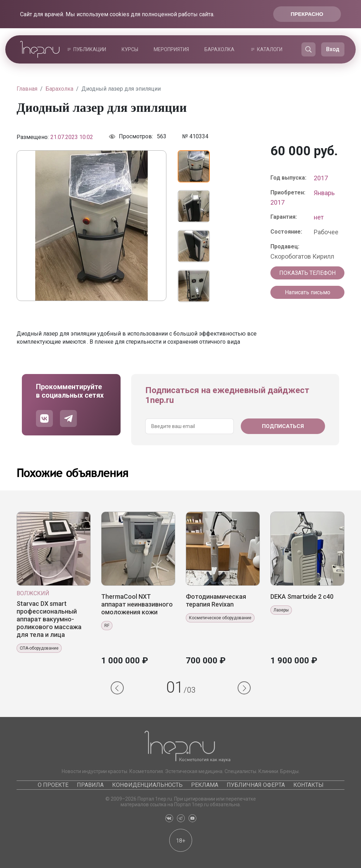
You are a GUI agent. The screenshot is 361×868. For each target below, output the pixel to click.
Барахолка (219, 49)
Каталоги (270, 49)
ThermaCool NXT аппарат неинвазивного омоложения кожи (137, 604)
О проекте (53, 785)
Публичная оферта (256, 785)
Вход (333, 49)
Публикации (90, 49)
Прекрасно (307, 14)
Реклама (205, 785)
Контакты (308, 785)
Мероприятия (171, 49)
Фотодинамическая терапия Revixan (216, 600)
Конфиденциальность (147, 785)
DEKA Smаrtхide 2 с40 (302, 596)
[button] (117, 688)
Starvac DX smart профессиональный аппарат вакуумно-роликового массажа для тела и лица (49, 619)
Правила (90, 785)
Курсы (130, 49)
